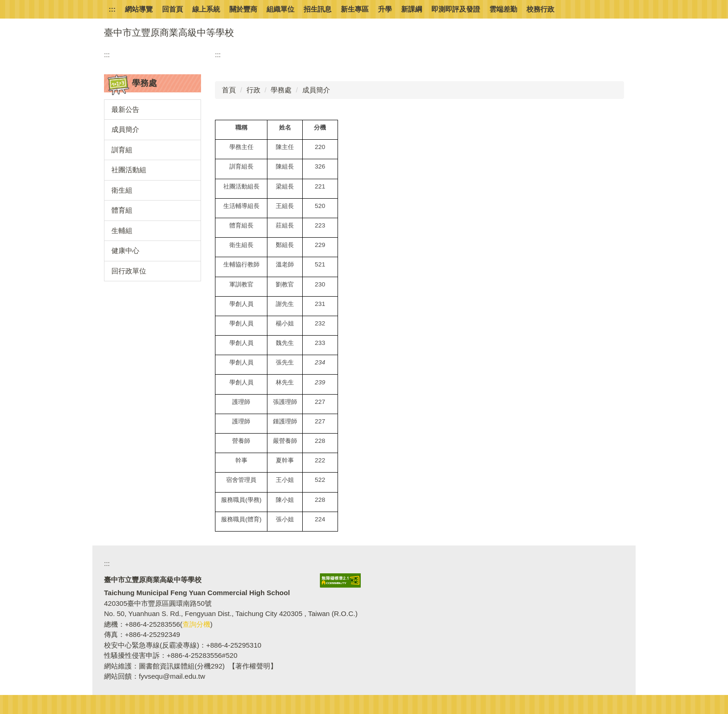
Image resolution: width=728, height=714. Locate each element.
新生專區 (355, 9)
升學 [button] (385, 9)
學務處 (281, 90)
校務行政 (540, 9)
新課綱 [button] (412, 9)
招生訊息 (318, 9)
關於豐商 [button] (243, 9)
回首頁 (172, 9)
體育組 (122, 210)
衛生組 (122, 190)
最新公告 (125, 109)
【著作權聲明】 (253, 666)
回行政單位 (129, 271)
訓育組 (122, 150)
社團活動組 (129, 170)
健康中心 (125, 250)
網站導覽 (139, 9)
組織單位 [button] (280, 9)
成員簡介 (125, 129)
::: (112, 9)
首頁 (229, 90)
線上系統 (206, 9)
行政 (253, 90)
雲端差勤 (503, 9)
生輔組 (122, 230)
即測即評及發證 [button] (456, 9)
